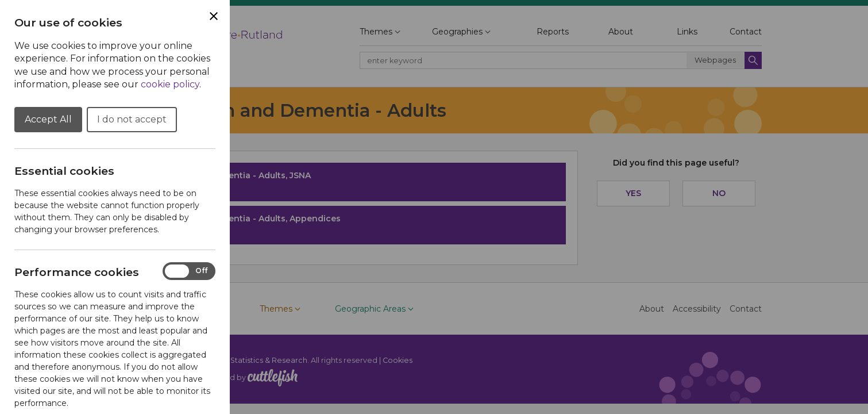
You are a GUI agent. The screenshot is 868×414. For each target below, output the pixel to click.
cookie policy (170, 84)
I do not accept (132, 119)
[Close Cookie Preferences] (214, 16)
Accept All (48, 119)
